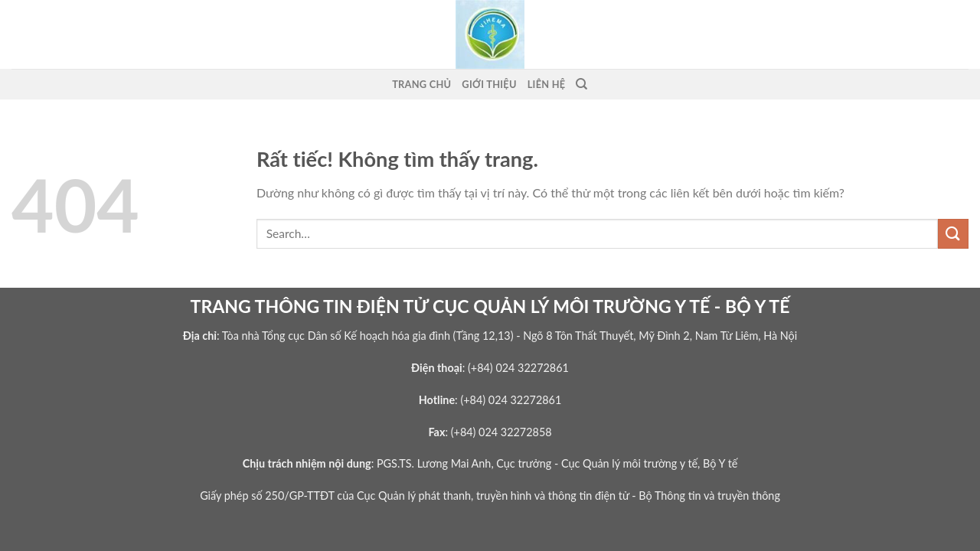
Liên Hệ (547, 84)
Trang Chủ (421, 84)
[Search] (581, 84)
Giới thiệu (489, 84)
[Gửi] (953, 234)
